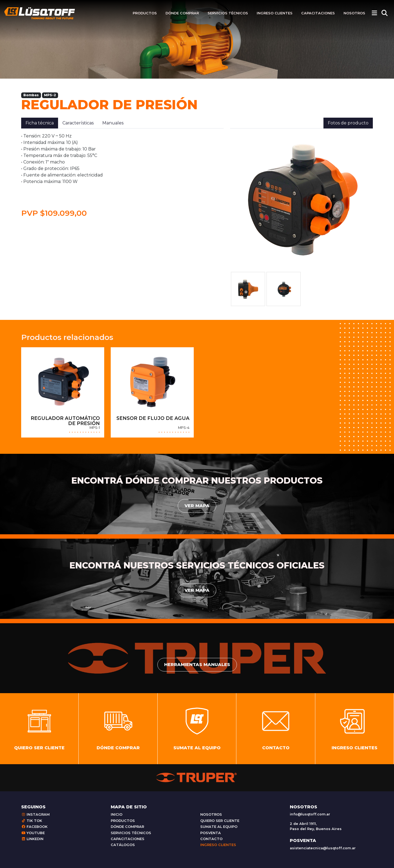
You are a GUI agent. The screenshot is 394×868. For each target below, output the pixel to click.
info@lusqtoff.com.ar (310, 814)
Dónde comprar (182, 13)
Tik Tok (32, 821)
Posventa (211, 833)
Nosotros (354, 13)
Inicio (117, 814)
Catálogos (123, 845)
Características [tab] (78, 123)
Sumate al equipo (219, 827)
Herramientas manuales (197, 665)
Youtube (33, 833)
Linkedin (32, 839)
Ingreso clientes (275, 13)
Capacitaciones (318, 13)
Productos (145, 13)
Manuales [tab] (113, 123)
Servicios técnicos (228, 13)
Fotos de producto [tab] (348, 123)
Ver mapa (197, 506)
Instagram (35, 814)
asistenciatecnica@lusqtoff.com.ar (323, 848)
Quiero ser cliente (220, 821)
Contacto (211, 839)
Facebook (34, 827)
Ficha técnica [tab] (40, 123)
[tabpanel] (122, 175)
